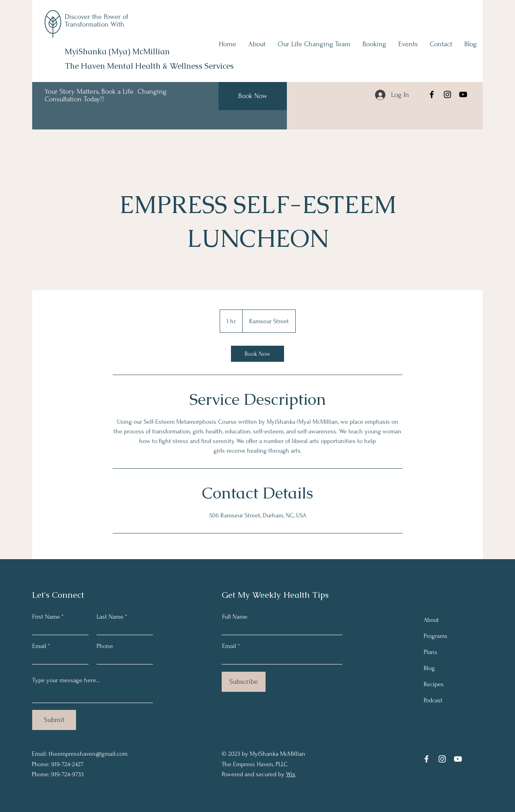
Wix (291, 774)
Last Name (110, 617)
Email (39, 646)
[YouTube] (463, 94)
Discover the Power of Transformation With (97, 21)
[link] (257, 354)
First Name (46, 617)
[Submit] (54, 720)
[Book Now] (253, 96)
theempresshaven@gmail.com (88, 754)
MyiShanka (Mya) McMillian (117, 51)
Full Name (235, 617)
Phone (105, 646)
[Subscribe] (244, 682)
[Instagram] (447, 94)
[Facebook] (432, 94)
